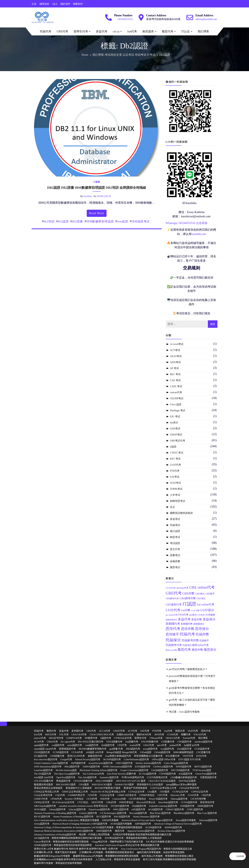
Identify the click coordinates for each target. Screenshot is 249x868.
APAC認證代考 (121, 809)
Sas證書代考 (132, 742)
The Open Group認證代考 (67, 774)
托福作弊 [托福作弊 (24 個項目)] (202, 634)
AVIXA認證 (40, 809)
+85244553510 (125, 19)
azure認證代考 (75, 745)
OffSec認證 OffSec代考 (164, 759)
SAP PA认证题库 (187, 781)
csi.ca (116, 31)
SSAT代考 (193, 731)
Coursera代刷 (119, 799)
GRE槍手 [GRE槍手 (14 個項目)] (210, 594)
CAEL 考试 (176, 386)
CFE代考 (92, 795)
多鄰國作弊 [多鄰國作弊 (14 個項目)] (187, 624)
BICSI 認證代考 (42, 817)
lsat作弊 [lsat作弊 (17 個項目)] (186, 610)
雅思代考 (168, 31)
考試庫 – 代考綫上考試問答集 (94, 835)
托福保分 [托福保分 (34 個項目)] (173, 640)
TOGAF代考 (200, 734)
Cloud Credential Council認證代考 (51, 763)
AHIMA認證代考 (173, 827)
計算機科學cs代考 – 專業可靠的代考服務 (55, 852)
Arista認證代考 (42, 824)
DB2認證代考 (133, 749)
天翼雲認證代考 (208, 777)
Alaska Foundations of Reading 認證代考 (73, 817)
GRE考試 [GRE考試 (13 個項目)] (201, 599)
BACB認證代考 (122, 817)
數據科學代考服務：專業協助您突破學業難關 (58, 863)
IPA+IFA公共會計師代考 (91, 742)
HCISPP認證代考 (112, 759)
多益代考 (102, 31)
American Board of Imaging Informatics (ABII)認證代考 (80, 824)
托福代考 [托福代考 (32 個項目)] (187, 634)
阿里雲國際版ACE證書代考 (148, 756)
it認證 (97, 182)
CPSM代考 (56, 799)
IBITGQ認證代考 (203, 767)
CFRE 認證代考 (195, 809)
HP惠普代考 (91, 738)
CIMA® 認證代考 (175, 809)
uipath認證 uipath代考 (45, 749)
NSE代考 (105, 799)
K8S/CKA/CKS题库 (102, 785)
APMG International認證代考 (117, 767)
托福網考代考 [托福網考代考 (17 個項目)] (174, 645)
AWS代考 (159, 734)
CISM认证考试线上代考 (46, 792)
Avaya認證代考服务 (186, 820)
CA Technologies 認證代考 (113, 813)
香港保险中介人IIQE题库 (150, 785)
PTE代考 (175, 471)
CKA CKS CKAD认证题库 (162, 781)
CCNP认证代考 (180, 792)
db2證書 (77, 221)
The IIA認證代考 (43, 774)
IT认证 (186, 31)
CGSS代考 (193, 795)
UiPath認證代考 (162, 752)
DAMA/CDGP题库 (124, 785)
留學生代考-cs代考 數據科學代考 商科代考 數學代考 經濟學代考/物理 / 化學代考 (76, 849)
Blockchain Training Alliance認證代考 (99, 770)
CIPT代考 (163, 795)
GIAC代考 (149, 745)
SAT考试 (175, 477)
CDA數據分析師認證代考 (184, 777)
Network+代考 (178, 795)
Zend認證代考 (184, 749)
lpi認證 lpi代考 (192, 745)
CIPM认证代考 (42, 802)
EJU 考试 (175, 416)
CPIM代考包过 (147, 795)
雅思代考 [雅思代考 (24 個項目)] (184, 650)
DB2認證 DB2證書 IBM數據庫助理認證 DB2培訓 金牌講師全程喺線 (97, 188)
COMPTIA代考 (74, 738)
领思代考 (120, 831)
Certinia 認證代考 (88, 813)
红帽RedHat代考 (125, 734)
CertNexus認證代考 (163, 767)
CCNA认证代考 (137, 792)
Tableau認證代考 (179, 799)
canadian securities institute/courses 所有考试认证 (83, 806)
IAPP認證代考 (78, 763)
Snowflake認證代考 (168, 802)
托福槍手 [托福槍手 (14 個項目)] (204, 641)
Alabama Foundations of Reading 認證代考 (55, 813)
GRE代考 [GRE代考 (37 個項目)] (174, 593)
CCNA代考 (77, 752)
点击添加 (202, 223)
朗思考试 (175, 537)
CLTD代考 (92, 799)
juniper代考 (175, 745)
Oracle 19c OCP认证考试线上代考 (108, 792)
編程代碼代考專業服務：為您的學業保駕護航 (161, 852)
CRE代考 (206, 795)
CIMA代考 (52, 742)
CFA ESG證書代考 (83, 781)
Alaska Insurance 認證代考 (146, 817)
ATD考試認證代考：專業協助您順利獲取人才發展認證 (133, 838)
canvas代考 (176, 392)
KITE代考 (201, 756)
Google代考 (66, 759)
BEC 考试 (175, 374)
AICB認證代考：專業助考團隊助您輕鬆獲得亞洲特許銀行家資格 (68, 838)
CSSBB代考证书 (76, 795)
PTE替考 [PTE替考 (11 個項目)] (201, 615)
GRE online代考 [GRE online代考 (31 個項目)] (202, 587)
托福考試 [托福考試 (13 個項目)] (187, 645)
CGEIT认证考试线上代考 (163, 788)
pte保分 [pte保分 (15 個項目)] (193, 615)
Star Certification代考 (93, 774)
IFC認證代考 (41, 756)
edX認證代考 (138, 809)
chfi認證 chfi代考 (95, 752)
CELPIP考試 (177, 398)
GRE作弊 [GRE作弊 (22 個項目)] (188, 593)
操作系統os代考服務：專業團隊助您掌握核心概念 (168, 856)
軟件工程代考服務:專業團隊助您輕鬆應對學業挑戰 (170, 859)
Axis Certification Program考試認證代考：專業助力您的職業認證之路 (156, 849)
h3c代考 (38, 734)
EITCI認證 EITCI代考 (190, 759)
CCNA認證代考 (189, 802)
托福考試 (175, 525)
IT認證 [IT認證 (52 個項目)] (189, 604)
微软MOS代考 (144, 734)
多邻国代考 (77, 731)
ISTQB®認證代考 (120, 806)
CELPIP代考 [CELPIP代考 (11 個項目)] (171, 588)
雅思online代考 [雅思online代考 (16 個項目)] (200, 645)
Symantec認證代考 (109, 777)
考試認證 (175, 543)
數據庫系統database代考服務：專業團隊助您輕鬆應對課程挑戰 (106, 856)
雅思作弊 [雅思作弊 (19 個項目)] (197, 650)
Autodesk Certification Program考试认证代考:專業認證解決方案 (127, 845)
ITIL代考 (64, 734)
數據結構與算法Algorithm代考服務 (52, 856)
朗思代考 (180, 731)
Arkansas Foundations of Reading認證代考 (55, 835)
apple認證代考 (41, 745)
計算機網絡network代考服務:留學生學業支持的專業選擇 (63, 859)
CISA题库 (84, 785)
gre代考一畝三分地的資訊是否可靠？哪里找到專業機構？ (192, 702)
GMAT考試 (176, 435)
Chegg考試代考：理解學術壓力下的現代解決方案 (117, 842)
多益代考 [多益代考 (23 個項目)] (184, 619)
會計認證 (175, 531)
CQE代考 (60, 795)
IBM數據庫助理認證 (100, 221)
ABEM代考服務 (110, 820)
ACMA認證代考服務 (121, 824)
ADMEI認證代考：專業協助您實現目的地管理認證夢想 (63, 845)
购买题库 (148, 31)
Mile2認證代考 (72, 767)
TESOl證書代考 (114, 742)
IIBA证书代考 (56, 738)
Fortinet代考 (189, 738)
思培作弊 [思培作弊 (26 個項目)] (188, 629)
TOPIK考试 (176, 489)
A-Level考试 (177, 344)
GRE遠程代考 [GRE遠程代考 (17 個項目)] (174, 605)
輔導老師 (44, 4)
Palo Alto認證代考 (87, 777)
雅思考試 (175, 567)
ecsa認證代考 (167, 749)
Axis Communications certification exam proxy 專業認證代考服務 (67, 820)
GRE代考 (62, 31)
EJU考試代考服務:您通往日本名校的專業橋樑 (170, 842)
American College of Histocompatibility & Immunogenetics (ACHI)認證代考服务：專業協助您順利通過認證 (88, 827)
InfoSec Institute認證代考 (148, 763)
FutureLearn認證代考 (99, 809)
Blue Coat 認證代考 (207, 813)
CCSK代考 (173, 734)
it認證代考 (106, 738)
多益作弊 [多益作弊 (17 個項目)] (197, 619)
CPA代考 (122, 745)
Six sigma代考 (68, 742)
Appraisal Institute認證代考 (141, 831)
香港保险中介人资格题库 (79, 788)
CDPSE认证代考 (200, 792)
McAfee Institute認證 (66, 770)
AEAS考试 (176, 356)
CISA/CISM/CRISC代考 (102, 734)
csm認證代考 (92, 745)
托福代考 (46, 31)
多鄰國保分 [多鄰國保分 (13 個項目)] (199, 624)
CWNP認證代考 (168, 774)
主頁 (34, 4)
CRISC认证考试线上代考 (75, 792)
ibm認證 (123, 221)
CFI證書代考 (168, 742)
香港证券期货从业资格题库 (48, 788)
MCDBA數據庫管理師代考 (93, 749)
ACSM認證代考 (153, 827)
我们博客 (203, 31)
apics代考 (162, 745)
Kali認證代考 (186, 774)
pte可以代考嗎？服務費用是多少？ (188, 669)
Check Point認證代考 (206, 774)
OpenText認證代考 (66, 777)
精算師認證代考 (67, 749)
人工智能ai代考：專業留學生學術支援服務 (118, 859)
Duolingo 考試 (178, 410)
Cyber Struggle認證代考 (176, 763)
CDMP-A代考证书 (127, 795)
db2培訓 (49, 221)
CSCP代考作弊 (198, 799)
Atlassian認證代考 (208, 820)
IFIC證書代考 (172, 756)
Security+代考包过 (74, 799)
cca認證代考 (58, 745)
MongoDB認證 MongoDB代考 (122, 752)
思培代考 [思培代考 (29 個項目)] (173, 629)
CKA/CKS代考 (79, 734)
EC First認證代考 (148, 774)
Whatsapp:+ (173, 223)
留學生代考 (81, 31)
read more (97, 213)
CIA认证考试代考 (43, 795)
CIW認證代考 (184, 742)
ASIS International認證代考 (48, 767)
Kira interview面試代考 (46, 759)
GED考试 (175, 429)
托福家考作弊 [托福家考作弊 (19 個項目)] (190, 640)
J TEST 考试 (177, 453)
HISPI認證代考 (184, 767)
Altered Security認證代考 (88, 759)
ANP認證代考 (187, 806)
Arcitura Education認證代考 (171, 831)
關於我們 (65, 4)
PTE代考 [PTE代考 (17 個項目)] (183, 615)
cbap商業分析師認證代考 (118, 756)
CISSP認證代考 (42, 752)
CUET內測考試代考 (157, 777)
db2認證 (63, 221)
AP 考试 (174, 368)
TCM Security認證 (202, 770)
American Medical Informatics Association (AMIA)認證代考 (64, 831)
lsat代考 (132, 31)
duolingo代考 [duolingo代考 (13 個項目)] (183, 588)
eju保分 (174, 422)
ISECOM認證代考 (180, 770)
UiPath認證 (146, 752)
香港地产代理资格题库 (135, 788)
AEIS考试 (175, 362)
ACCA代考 (105, 731)
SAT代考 (145, 731)
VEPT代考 (188, 756)
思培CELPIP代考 (76, 756)
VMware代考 (156, 738)
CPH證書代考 (57, 756)
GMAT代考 (119, 731)
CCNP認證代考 (61, 752)
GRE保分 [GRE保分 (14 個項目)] (200, 594)
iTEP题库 (165, 792)
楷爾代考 (186, 734)
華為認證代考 (63, 781)
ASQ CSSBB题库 (104, 781)
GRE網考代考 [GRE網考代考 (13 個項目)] (172, 599)
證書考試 (175, 555)
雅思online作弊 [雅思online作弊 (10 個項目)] (171, 650)
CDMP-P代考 (41, 799)
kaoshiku (88, 196)
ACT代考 (132, 731)
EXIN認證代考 (143, 767)
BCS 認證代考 (104, 817)
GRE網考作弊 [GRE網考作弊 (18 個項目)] (188, 598)
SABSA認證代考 (91, 767)
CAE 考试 (175, 380)
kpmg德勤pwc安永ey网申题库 (181, 785)
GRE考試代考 (178, 441)
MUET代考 (97, 802)
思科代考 (206, 731)
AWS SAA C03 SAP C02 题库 (131, 781)
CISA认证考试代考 (189, 788)
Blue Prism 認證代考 (160, 813)
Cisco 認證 (176, 404)
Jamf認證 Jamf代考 (44, 777)
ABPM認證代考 (143, 824)
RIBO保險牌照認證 (183, 752)
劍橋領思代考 (95, 756)
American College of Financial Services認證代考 (178, 824)
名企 (172, 507)
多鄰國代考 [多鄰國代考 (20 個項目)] (173, 624)
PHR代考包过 (126, 802)
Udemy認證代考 (57, 809)
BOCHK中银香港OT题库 (108, 788)
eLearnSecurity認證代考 (101, 763)
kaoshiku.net (199, 234)
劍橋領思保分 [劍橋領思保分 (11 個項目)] (171, 620)
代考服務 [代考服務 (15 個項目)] (210, 615)
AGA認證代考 (155, 809)
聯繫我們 (78, 4)
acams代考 (135, 745)
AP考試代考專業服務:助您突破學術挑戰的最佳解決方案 (142, 835)
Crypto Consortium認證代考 (134, 770)
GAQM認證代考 (160, 770)
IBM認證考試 (140, 221)
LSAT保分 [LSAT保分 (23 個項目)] (207, 610)
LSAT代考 (175, 465)
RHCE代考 (51, 734)
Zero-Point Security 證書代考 (121, 774)
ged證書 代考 (116, 749)
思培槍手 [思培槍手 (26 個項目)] (172, 634)
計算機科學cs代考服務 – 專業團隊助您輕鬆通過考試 (107, 852)
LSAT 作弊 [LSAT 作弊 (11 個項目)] (195, 611)
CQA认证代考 (107, 795)
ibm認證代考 (108, 745)
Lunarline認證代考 (43, 770)
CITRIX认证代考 (123, 738)
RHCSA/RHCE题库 (66, 785)
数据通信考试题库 (44, 785)
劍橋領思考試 (178, 501)
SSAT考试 (175, 483)
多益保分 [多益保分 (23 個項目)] (209, 619)
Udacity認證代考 (77, 809)
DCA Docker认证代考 (63, 802)
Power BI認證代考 (158, 799)
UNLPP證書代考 (150, 742)
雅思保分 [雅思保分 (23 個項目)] (210, 650)
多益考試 (175, 519)
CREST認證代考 (124, 763)
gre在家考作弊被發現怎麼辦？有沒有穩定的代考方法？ (192, 690)
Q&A (55, 4)
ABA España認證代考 (45, 806)
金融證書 (175, 561)
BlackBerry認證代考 (184, 813)
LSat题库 (152, 792)
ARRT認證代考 (104, 831)
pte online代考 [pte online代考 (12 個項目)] (172, 615)
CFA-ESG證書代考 (44, 781)
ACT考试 (175, 350)
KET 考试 (175, 459)
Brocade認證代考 (138, 813)
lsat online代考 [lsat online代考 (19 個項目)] (205, 604)
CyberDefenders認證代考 (136, 759)
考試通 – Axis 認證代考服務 (184, 712)
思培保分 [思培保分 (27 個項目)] (202, 629)
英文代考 (175, 549)
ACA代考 (39, 742)
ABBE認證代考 (205, 806)
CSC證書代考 (203, 752)
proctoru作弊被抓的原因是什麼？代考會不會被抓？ (192, 679)
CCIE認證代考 (202, 749)
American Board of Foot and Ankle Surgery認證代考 (147, 820)
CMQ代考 (111, 802)
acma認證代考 (150, 749)
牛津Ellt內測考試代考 (133, 777)
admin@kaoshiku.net (206, 19)
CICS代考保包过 (137, 799)
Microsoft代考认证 (146, 802)
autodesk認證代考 (204, 742)
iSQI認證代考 (139, 806)
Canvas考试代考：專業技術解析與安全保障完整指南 (61, 842)
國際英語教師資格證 (181, 513)
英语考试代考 (207, 802)
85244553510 (187, 223)
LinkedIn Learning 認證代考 (163, 806)
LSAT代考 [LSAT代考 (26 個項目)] (173, 610)
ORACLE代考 (173, 738)
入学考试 (175, 495)
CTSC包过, (83, 802)
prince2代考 (40, 738)
